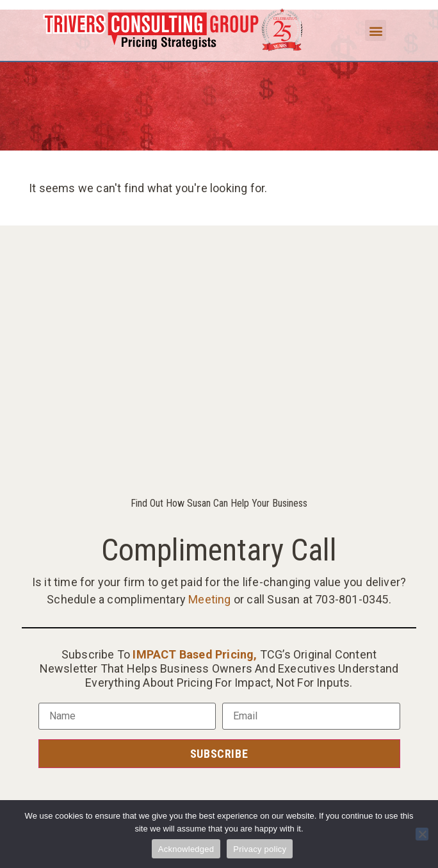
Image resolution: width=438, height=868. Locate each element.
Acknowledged (186, 849)
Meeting (209, 599)
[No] (422, 834)
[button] (376, 30)
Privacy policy (260, 849)
